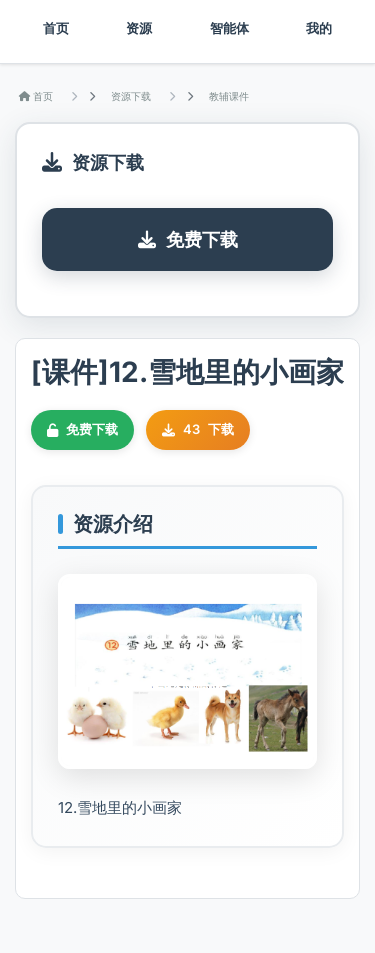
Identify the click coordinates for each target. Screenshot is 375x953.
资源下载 (131, 96)
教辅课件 (229, 96)
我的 (319, 28)
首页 (56, 28)
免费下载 (188, 239)
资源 (139, 28)
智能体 (229, 28)
